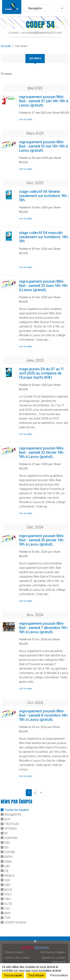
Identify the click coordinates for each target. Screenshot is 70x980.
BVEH (8, 857)
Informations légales (53, 952)
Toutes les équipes (17, 810)
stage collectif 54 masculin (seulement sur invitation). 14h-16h (44, 237)
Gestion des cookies (17, 958)
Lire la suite (25, 119)
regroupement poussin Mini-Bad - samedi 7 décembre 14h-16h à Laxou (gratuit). (44, 628)
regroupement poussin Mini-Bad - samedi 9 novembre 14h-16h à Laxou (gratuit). (44, 715)
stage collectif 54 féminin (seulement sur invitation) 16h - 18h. (44, 196)
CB (6, 871)
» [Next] (41, 793)
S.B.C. (8, 894)
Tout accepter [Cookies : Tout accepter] (13, 975)
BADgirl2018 (13, 814)
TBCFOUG (12, 824)
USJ (7, 908)
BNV (7, 913)
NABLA (10, 875)
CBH (7, 899)
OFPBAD (11, 829)
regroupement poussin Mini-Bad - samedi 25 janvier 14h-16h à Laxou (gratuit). (42, 540)
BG (6, 847)
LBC (7, 866)
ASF (7, 880)
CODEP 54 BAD (15, 922)
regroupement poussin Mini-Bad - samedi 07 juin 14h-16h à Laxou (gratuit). (44, 101)
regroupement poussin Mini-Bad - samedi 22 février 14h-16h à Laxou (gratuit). (42, 452)
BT (6, 833)
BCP (7, 819)
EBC (7, 843)
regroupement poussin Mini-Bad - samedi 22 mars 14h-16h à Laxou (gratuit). (43, 286)
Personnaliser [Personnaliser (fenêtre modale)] (59, 975)
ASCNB (10, 852)
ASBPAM (11, 838)
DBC (7, 885)
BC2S (8, 889)
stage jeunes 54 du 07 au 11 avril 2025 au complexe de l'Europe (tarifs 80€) (41, 373)
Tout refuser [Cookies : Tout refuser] (36, 975)
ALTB (8, 904)
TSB (7, 918)
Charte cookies (14, 952)
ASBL (8, 861)
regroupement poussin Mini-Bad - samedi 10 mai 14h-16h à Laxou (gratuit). (43, 146)
